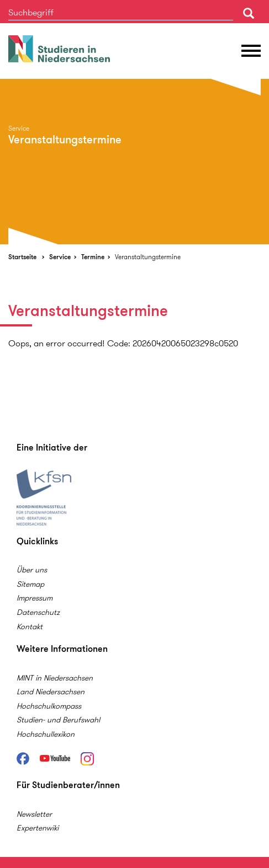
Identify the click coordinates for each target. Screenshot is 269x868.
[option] (134, 162)
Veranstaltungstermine (148, 257)
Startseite (22, 257)
